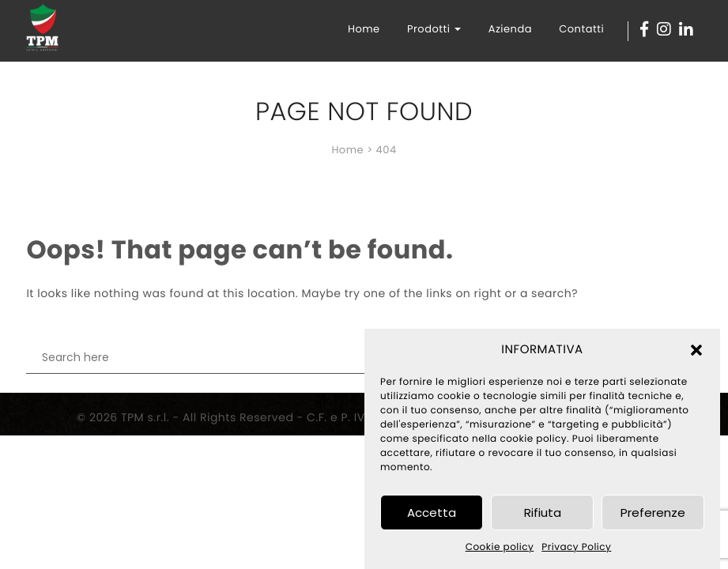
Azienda (510, 29)
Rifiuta (543, 512)
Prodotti (434, 29)
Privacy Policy (576, 547)
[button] (696, 350)
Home (364, 29)
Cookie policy (500, 547)
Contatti (581, 29)
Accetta (432, 512)
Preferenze (653, 512)
